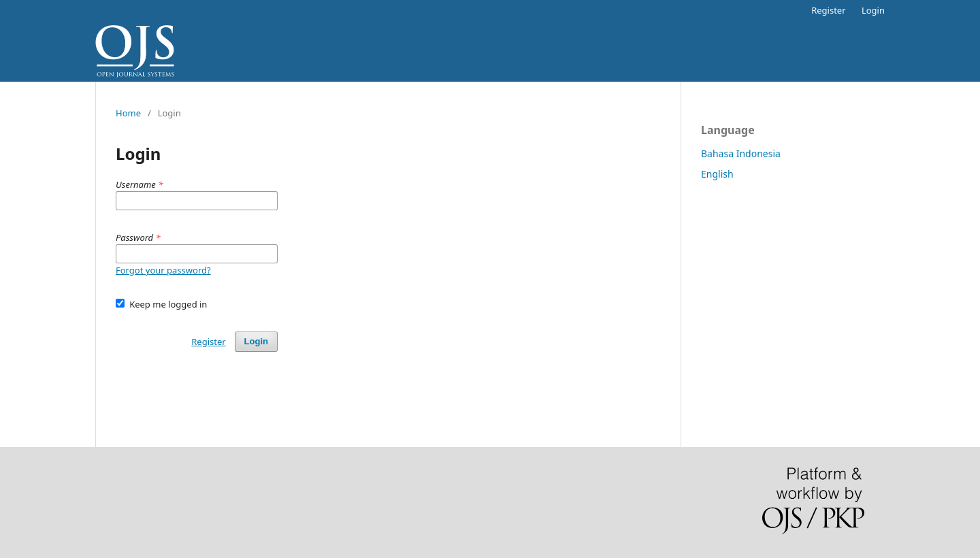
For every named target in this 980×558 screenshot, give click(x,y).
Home (128, 113)
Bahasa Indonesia (741, 153)
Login (873, 10)
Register (828, 10)
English (717, 174)
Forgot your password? (163, 270)
